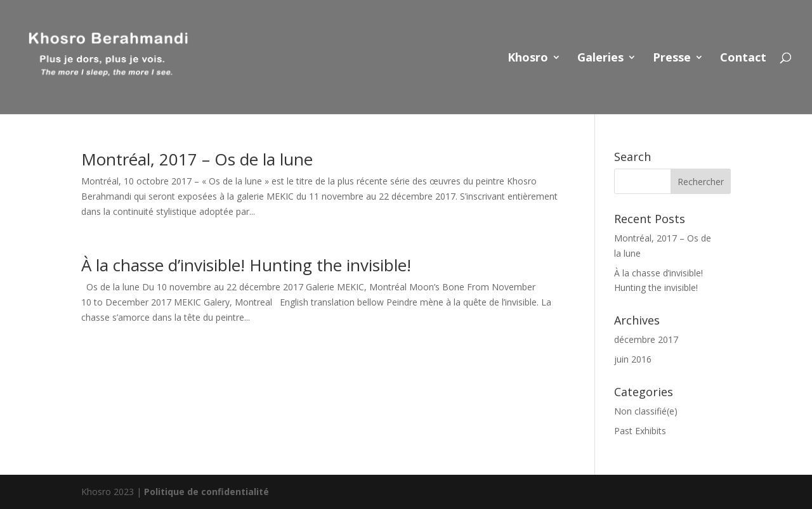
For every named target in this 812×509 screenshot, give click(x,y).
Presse (672, 59)
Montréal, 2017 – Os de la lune (197, 159)
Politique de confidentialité (206, 492)
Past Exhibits (640, 431)
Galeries (600, 59)
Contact (743, 59)
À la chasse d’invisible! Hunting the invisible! (246, 265)
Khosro (528, 59)
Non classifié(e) (646, 411)
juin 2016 (633, 359)
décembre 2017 (646, 339)
